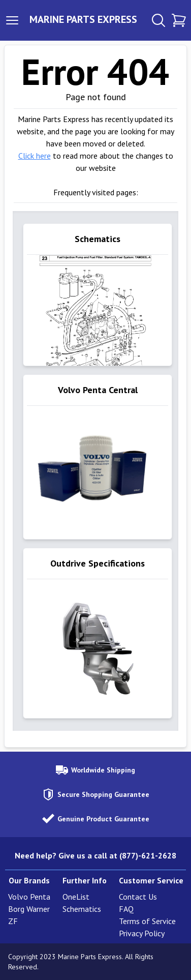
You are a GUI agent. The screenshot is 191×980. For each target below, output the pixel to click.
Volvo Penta (29, 897)
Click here (35, 156)
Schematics (82, 909)
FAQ (126, 909)
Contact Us (138, 897)
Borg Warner (29, 909)
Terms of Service (147, 921)
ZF (13, 921)
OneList (76, 897)
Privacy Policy (142, 933)
